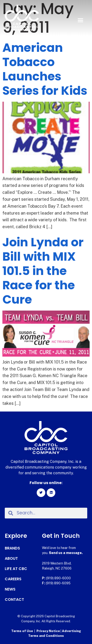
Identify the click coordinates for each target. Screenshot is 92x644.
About (11, 559)
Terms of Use (22, 631)
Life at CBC (16, 569)
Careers (13, 579)
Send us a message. (66, 553)
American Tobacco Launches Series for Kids (45, 69)
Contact (14, 600)
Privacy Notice (49, 631)
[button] (80, 20)
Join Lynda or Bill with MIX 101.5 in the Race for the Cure (43, 271)
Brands (12, 548)
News (10, 589)
